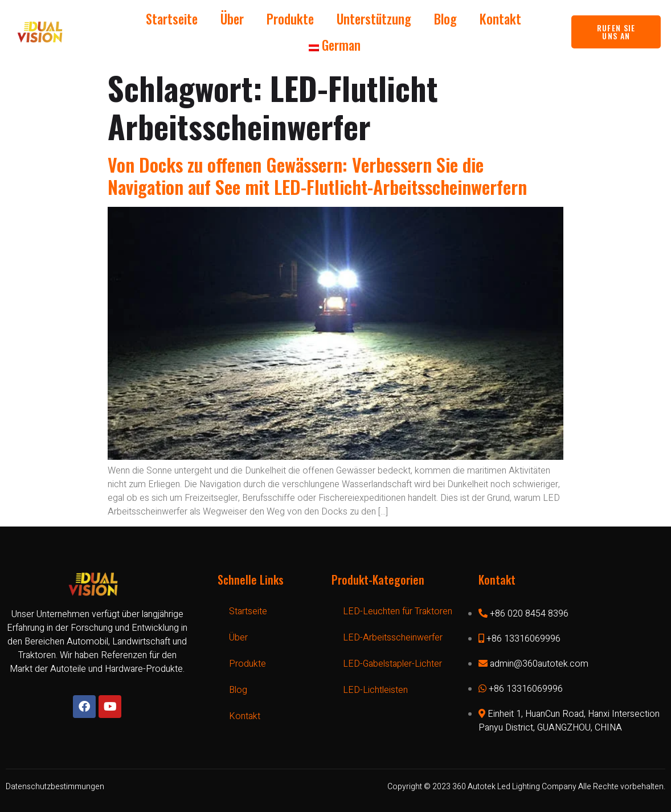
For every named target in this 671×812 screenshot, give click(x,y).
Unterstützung (374, 19)
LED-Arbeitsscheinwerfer (393, 638)
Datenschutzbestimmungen (55, 787)
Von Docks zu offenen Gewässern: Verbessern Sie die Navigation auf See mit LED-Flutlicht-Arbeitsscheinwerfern (317, 175)
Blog (445, 19)
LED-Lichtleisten (375, 690)
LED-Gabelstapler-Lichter (392, 664)
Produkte (290, 19)
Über (232, 19)
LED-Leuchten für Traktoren (398, 611)
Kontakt (500, 19)
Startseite (172, 19)
